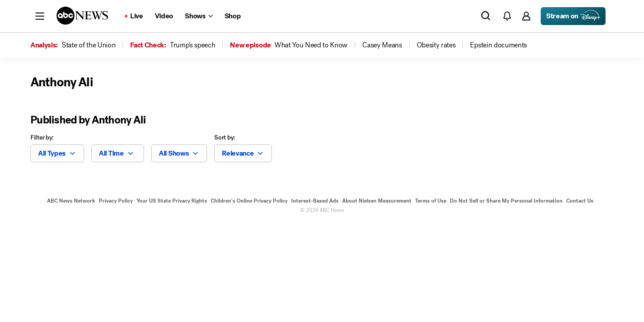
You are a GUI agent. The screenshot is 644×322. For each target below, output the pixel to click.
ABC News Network (71, 201)
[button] (40, 16)
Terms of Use (431, 201)
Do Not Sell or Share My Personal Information (506, 201)
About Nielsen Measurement (377, 201)
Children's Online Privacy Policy (249, 201)
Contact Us (580, 201)
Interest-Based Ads (315, 201)
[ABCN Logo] (82, 16)
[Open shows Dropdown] (199, 16)
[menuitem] (89, 45)
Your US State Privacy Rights (172, 201)
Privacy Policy (116, 201)
